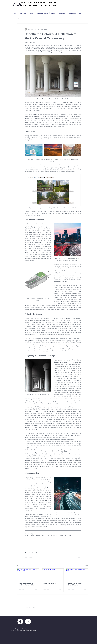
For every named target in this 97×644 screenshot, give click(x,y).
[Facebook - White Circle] (20, 622)
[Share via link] (36, 553)
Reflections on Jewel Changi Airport (75, 584)
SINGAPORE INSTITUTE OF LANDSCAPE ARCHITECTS (39, 4)
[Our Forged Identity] (53, 575)
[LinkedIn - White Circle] (28, 622)
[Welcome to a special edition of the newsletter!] (28, 575)
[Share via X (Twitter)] (29, 553)
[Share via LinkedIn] (33, 553)
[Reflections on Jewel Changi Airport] (77, 575)
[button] (86, 19)
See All (87, 566)
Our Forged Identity (50, 583)
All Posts (19, 19)
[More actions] (80, 29)
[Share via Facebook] (25, 553)
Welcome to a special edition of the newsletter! (27, 584)
